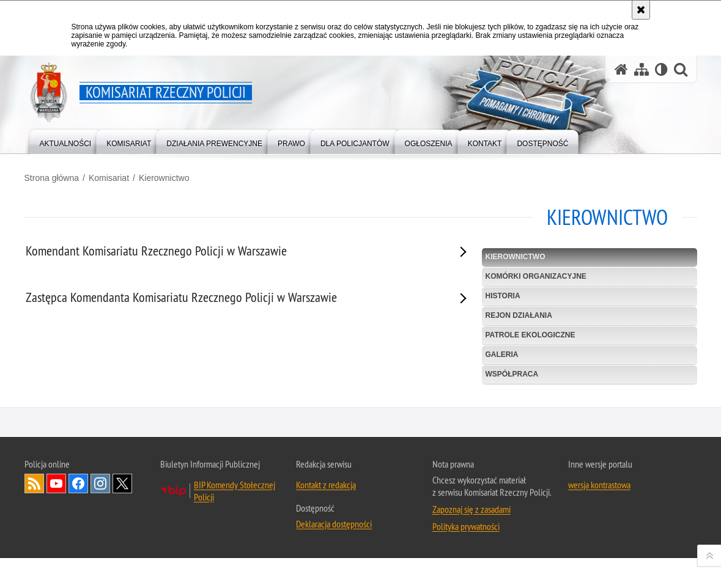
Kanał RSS (34, 567)
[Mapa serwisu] (642, 69)
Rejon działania (519, 315)
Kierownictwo (164, 178)
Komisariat (109, 178)
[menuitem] (66, 141)
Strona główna (52, 178)
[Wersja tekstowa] (661, 69)
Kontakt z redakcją (326, 568)
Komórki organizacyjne (536, 276)
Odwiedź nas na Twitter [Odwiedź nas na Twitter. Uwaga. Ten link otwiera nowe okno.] (122, 567)
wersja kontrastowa (599, 568)
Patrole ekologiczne (531, 335)
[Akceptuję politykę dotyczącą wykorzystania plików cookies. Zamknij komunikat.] (641, 10)
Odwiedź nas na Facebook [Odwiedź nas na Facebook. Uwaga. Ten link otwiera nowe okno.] (78, 567)
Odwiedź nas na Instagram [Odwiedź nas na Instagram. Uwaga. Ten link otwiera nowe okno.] (100, 567)
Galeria (502, 355)
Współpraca (512, 374)
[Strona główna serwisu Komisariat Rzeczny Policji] (621, 69)
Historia (503, 296)
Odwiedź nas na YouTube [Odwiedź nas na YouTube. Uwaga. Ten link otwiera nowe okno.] (56, 567)
